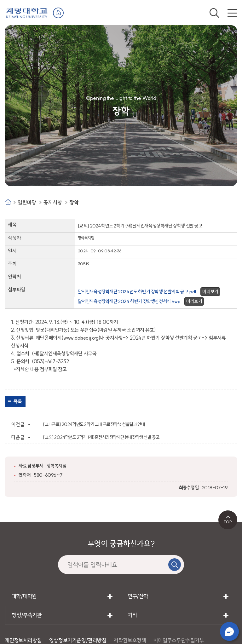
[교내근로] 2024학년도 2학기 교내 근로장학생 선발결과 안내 (94, 424)
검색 (214, 13)
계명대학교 (27, 12)
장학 (74, 202)
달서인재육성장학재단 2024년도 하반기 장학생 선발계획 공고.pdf (137, 292)
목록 (17, 401)
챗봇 (229, 631)
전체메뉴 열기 (232, 13)
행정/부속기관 (26, 615)
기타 (132, 615)
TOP (228, 522)
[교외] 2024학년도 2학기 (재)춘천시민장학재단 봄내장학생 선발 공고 (101, 437)
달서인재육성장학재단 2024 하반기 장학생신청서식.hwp (129, 301)
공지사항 (53, 202)
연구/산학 (138, 596)
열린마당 (27, 202)
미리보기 (210, 292)
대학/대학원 (24, 596)
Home (8, 202)
